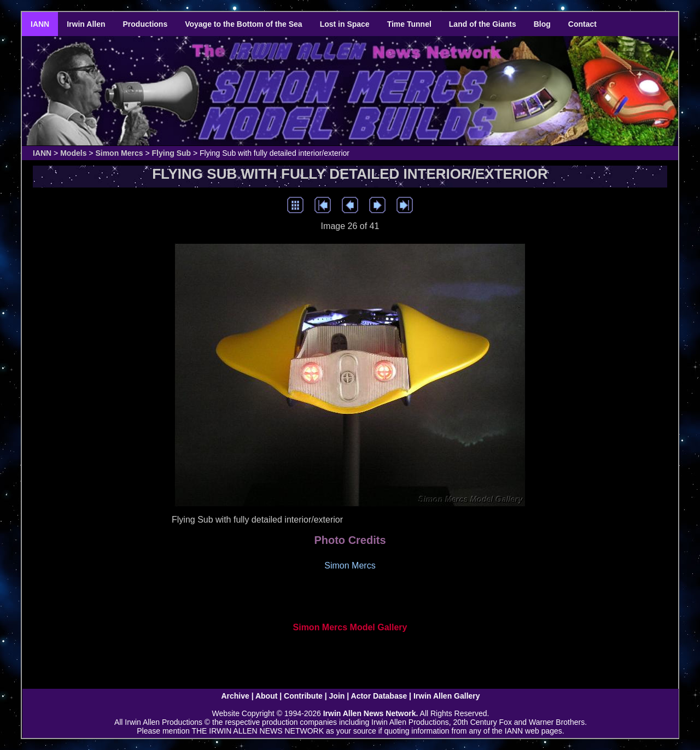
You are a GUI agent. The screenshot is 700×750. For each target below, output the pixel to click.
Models (73, 153)
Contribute (303, 696)
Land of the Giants (483, 24)
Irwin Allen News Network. (371, 713)
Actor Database (379, 696)
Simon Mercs (119, 153)
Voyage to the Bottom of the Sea (243, 24)
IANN (40, 24)
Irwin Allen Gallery (447, 696)
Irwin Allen (86, 24)
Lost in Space (345, 24)
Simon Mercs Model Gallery (350, 627)
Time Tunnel (409, 24)
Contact (582, 24)
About (266, 696)
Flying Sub (172, 153)
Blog (542, 24)
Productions (145, 24)
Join (337, 696)
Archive (235, 696)
